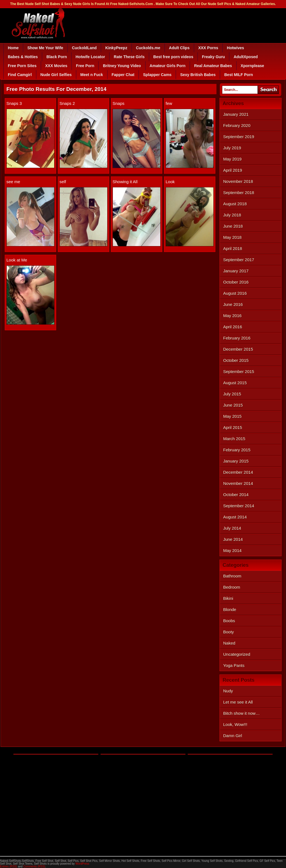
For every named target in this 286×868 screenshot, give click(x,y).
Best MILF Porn (239, 75)
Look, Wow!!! (235, 724)
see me (13, 182)
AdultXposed (246, 57)
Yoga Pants (234, 665)
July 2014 (232, 528)
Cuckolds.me (148, 48)
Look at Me (17, 260)
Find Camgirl (20, 75)
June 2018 (233, 226)
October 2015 (236, 360)
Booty (228, 632)
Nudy (228, 691)
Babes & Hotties (23, 57)
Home (13, 48)
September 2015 (239, 372)
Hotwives (235, 48)
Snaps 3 (14, 103)
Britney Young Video (122, 66)
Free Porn (85, 66)
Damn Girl (233, 736)
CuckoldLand (84, 48)
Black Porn (57, 57)
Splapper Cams (157, 75)
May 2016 (232, 316)
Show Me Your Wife (45, 48)
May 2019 (232, 159)
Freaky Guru (213, 57)
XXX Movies (56, 66)
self (63, 182)
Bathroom (232, 576)
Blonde (230, 609)
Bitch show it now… (241, 713)
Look (170, 182)
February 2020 (237, 125)
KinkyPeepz (116, 48)
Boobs (229, 621)
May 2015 (232, 416)
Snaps (119, 103)
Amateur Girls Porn (168, 66)
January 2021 (236, 114)
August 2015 (235, 383)
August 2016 (235, 293)
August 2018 (235, 204)
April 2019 (233, 170)
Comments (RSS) (34, 866)
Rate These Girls (129, 57)
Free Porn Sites (22, 66)
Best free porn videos (173, 57)
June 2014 (233, 539)
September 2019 (239, 137)
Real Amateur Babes (213, 66)
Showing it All (125, 182)
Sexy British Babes (198, 75)
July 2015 (232, 394)
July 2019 (232, 148)
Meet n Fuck (92, 75)
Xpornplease (252, 66)
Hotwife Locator (90, 57)
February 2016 (237, 338)
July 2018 (232, 215)
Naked (229, 643)
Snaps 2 (67, 103)
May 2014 (232, 550)
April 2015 (233, 427)
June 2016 (233, 304)
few (169, 103)
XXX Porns (208, 48)
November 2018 (238, 181)
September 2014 (239, 506)
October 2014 (236, 495)
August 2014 (235, 517)
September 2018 (239, 193)
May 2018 (232, 237)
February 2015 (237, 450)
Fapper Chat (123, 75)
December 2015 (238, 349)
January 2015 (236, 461)
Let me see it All (238, 702)
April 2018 (233, 248)
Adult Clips (179, 48)
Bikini (228, 598)
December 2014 (238, 472)
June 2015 (233, 405)
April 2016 (233, 327)
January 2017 (236, 271)
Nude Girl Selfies (56, 75)
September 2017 (239, 260)
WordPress (82, 864)
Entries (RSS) (9, 866)
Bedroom (232, 587)
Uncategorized (237, 654)
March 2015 (234, 439)
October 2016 (236, 282)
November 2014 (238, 483)
